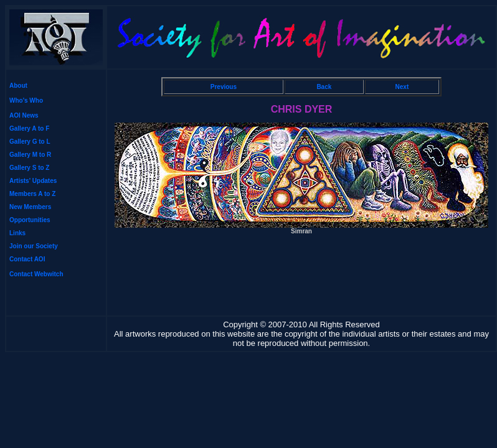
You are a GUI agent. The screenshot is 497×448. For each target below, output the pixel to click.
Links (17, 233)
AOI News (24, 115)
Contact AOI (27, 259)
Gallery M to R (30, 155)
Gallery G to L (30, 142)
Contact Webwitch (36, 274)
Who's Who (26, 100)
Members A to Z (32, 194)
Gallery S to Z (29, 168)
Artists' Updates (33, 181)
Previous (224, 87)
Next (402, 87)
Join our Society (34, 246)
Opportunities (30, 220)
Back (324, 87)
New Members (30, 207)
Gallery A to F (29, 128)
